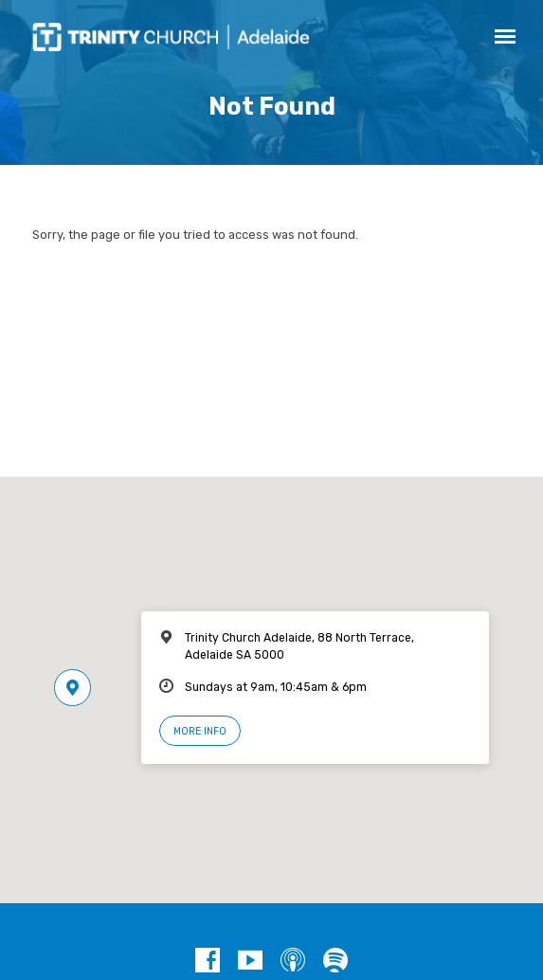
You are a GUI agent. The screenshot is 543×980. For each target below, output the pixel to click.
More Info (200, 731)
